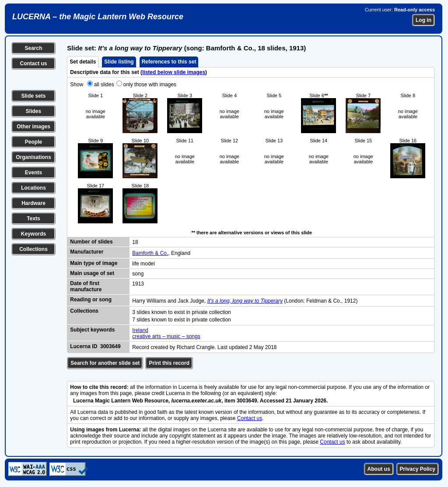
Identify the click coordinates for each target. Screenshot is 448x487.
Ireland (140, 330)
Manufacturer (87, 252)
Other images (33, 127)
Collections (33, 249)
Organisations (33, 157)
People (33, 142)
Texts (33, 219)
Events (33, 173)
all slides (104, 85)
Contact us (33, 64)
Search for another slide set (105, 363)
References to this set (169, 62)
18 (135, 242)
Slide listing (119, 62)
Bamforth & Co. (150, 253)
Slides (33, 111)
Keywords (33, 234)
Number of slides (91, 242)
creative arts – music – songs (166, 336)
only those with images (150, 85)
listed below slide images (174, 72)
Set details (83, 62)
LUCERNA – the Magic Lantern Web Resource (98, 17)
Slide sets (33, 96)
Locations (33, 188)
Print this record (169, 363)
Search (33, 48)
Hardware (33, 203)
